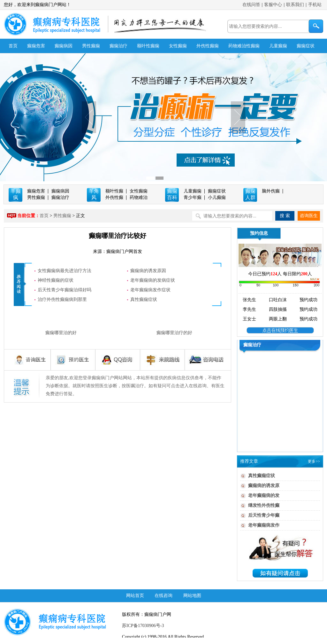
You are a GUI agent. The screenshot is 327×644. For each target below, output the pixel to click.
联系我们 (295, 5)
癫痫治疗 (118, 46)
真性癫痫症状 (144, 299)
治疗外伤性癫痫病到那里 (62, 299)
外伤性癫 (114, 197)
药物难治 (139, 197)
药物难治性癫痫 (244, 46)
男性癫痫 (91, 46)
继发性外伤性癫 (264, 505)
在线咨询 (163, 596)
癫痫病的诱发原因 (148, 271)
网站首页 (135, 596)
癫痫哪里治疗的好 (174, 333)
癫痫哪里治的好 (61, 333)
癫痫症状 (306, 46)
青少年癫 (193, 197)
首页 (13, 46)
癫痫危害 (36, 46)
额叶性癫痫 (148, 46)
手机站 (315, 5)
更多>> (314, 461)
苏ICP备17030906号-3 (143, 626)
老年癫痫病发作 (264, 525)
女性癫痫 (178, 46)
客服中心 (273, 5)
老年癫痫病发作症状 (150, 290)
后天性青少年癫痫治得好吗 (65, 290)
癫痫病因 (64, 46)
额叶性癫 (114, 191)
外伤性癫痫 (208, 46)
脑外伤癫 (271, 191)
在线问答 (251, 5)
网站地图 (192, 596)
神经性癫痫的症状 (56, 280)
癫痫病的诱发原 (264, 486)
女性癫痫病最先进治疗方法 (65, 271)
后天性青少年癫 (264, 515)
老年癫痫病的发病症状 (153, 280)
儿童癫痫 (278, 46)
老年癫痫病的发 (264, 495)
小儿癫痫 (217, 197)
